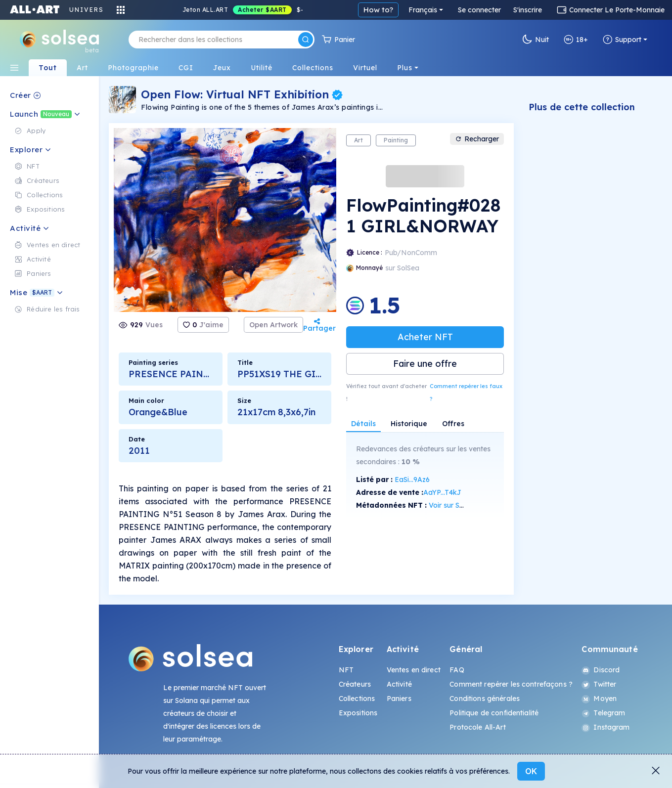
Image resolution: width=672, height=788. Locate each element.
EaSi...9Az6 (412, 480)
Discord (601, 670)
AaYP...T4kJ (442, 492)
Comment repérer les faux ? (466, 393)
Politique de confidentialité (494, 713)
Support (622, 40)
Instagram (605, 727)
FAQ (457, 670)
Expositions (358, 713)
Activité (399, 684)
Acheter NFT (425, 337)
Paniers (399, 699)
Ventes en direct (414, 670)
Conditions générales (485, 699)
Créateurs (355, 684)
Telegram (603, 713)
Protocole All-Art (477, 727)
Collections (357, 699)
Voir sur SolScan (455, 505)
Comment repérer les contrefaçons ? (511, 684)
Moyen (599, 699)
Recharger (477, 139)
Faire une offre (425, 364)
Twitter (599, 684)
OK (531, 771)
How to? (378, 10)
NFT (346, 670)
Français (423, 10)
